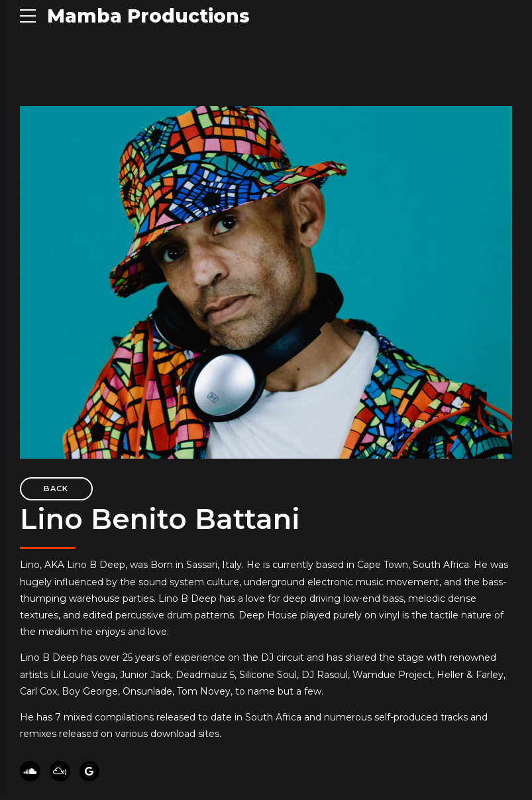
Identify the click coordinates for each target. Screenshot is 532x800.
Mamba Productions (148, 16)
